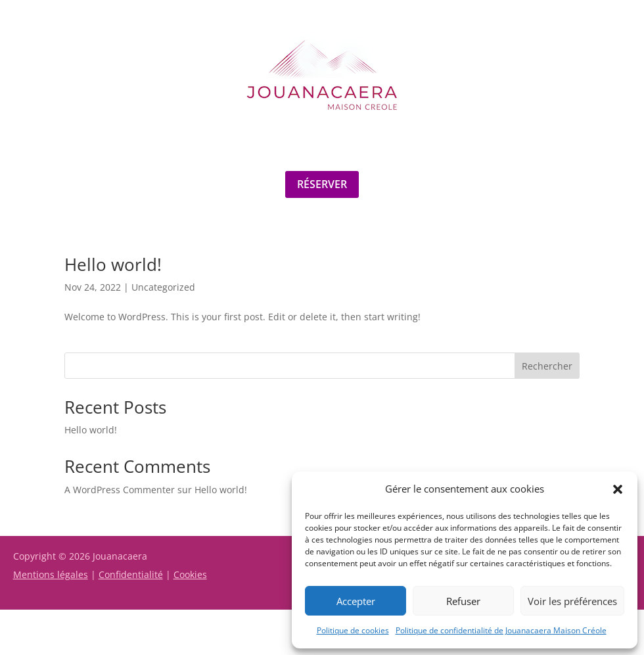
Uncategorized (163, 287)
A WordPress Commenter (120, 490)
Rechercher (547, 366)
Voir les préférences (572, 601)
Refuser (463, 601)
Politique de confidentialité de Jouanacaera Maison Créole (501, 630)
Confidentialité (131, 574)
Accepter (356, 601)
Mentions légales (51, 574)
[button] (618, 489)
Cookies (190, 574)
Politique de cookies (353, 630)
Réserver (322, 184)
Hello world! (113, 264)
